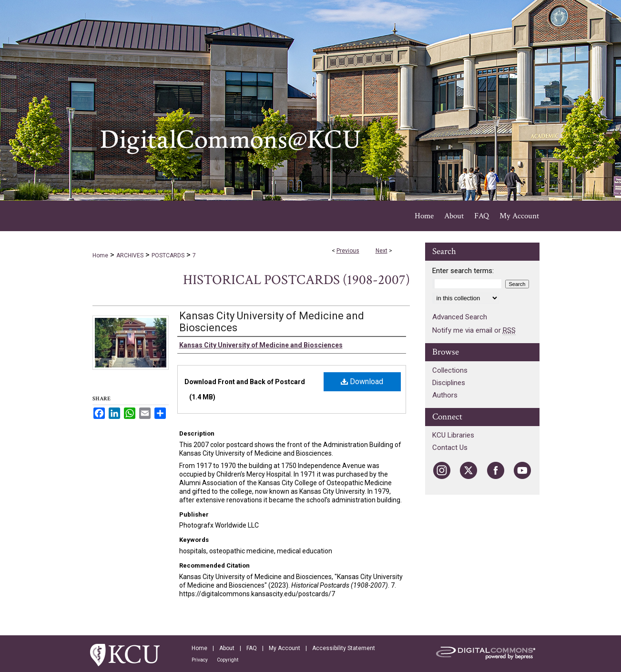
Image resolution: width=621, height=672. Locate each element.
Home (100, 255)
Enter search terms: (463, 271)
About (227, 648)
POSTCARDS (168, 255)
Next (382, 251)
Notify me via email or (474, 330)
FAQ (252, 648)
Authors (445, 395)
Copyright (228, 660)
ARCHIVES (130, 255)
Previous (348, 251)
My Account (285, 648)
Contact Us (450, 448)
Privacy (200, 660)
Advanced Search (460, 317)
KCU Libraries (453, 435)
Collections (450, 370)
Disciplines (449, 383)
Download (362, 382)
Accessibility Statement (344, 648)
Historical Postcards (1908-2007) (296, 280)
